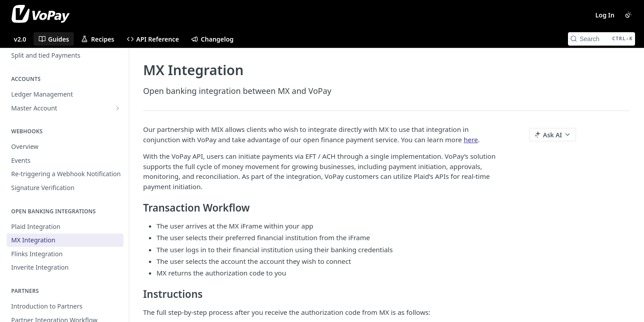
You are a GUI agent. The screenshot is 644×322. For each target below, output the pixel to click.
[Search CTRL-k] (602, 39)
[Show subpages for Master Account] (118, 108)
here (471, 140)
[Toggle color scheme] (628, 15)
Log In (605, 15)
